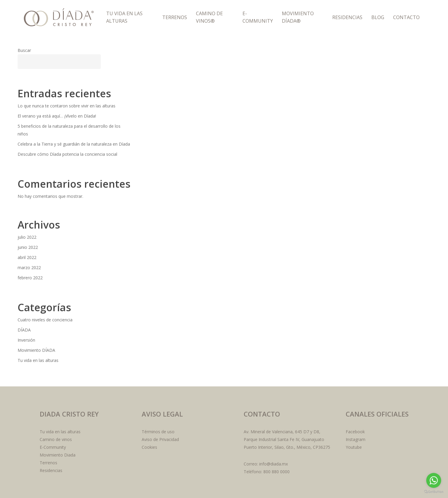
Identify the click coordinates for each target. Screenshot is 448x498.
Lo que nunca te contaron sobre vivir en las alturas (67, 106)
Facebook (355, 432)
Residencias (51, 470)
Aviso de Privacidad (160, 439)
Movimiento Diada (58, 455)
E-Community (53, 447)
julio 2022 (27, 237)
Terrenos (48, 463)
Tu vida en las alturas (38, 360)
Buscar (24, 50)
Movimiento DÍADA (36, 350)
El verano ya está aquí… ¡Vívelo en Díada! (57, 116)
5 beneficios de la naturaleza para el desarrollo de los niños (69, 130)
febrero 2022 (30, 278)
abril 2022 (27, 257)
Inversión (26, 340)
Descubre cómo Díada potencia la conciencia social (67, 154)
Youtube (354, 447)
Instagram (356, 439)
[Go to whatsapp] (434, 480)
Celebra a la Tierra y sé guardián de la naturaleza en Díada (74, 144)
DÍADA (24, 330)
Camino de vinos (56, 439)
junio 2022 (28, 247)
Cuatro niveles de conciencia (45, 320)
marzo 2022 (29, 267)
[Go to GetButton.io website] (434, 492)
